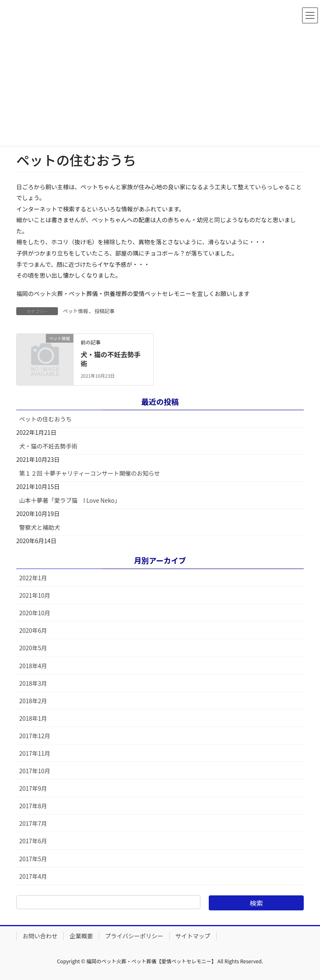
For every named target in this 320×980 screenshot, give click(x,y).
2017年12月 (35, 736)
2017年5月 (33, 859)
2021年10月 (35, 595)
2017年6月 (33, 841)
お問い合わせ (40, 936)
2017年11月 (35, 753)
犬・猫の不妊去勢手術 (110, 359)
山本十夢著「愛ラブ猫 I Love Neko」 (70, 500)
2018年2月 (33, 701)
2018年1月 (33, 718)
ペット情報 (75, 311)
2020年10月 (35, 613)
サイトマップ (193, 936)
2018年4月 (33, 666)
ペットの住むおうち (45, 419)
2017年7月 (33, 823)
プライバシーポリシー (134, 936)
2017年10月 (35, 771)
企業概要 (81, 936)
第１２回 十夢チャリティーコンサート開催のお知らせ (90, 473)
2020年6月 (33, 630)
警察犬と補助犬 (40, 527)
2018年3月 (33, 683)
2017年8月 (33, 806)
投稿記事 (105, 311)
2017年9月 (33, 788)
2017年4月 (33, 876)
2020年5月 (33, 648)
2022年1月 (33, 578)
